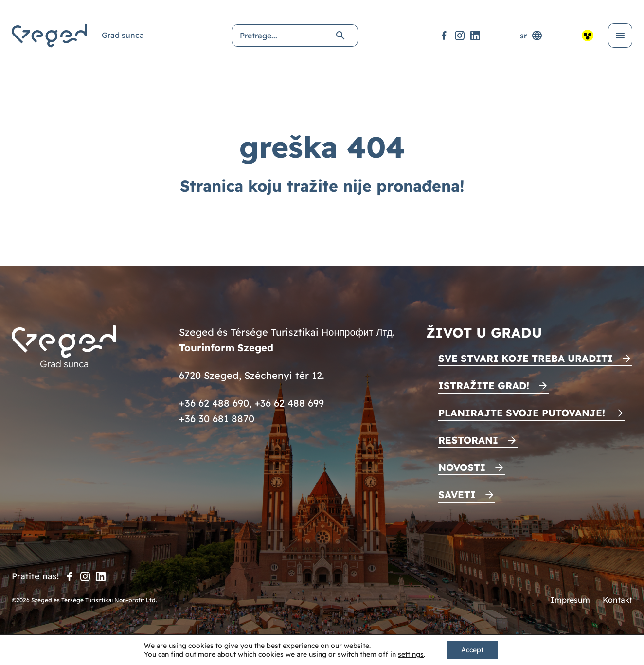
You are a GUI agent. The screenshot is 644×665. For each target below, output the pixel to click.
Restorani (468, 440)
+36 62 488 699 (289, 403)
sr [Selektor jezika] (531, 36)
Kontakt (617, 600)
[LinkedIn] (475, 36)
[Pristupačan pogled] (588, 36)
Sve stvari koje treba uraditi (526, 358)
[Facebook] (444, 36)
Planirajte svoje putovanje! (522, 413)
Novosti (462, 467)
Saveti (457, 494)
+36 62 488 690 (214, 403)
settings (411, 654)
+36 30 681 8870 (217, 419)
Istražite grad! (484, 386)
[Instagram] (460, 36)
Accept (472, 650)
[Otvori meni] (620, 36)
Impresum (570, 600)
